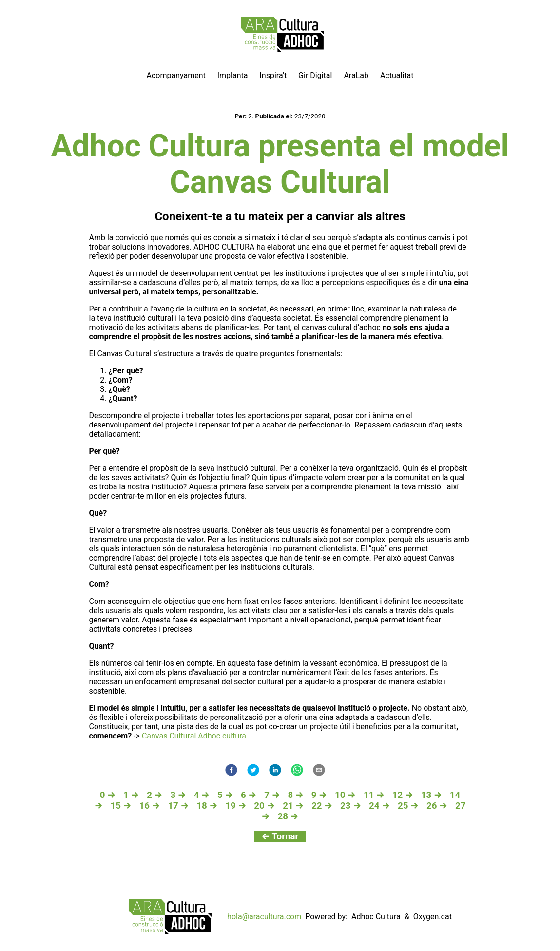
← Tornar (280, 836)
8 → (296, 795)
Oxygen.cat (433, 917)
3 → (178, 795)
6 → (249, 795)
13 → (432, 795)
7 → (272, 795)
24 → (379, 806)
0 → (108, 795)
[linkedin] (275, 771)
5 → (225, 795)
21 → (293, 806)
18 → (207, 806)
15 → (121, 806)
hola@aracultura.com (264, 917)
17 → (178, 806)
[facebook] (231, 771)
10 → (345, 795)
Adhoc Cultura (376, 917)
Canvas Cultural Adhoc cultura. (194, 736)
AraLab (356, 75)
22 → (322, 806)
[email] (319, 771)
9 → (319, 795)
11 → (374, 795)
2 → (154, 795)
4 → (202, 795)
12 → (403, 795)
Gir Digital (315, 75)
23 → (351, 806)
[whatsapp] (297, 771)
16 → (149, 806)
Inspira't (273, 75)
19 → (236, 806)
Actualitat (397, 75)
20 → (264, 806)
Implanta (233, 75)
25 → (408, 806)
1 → (131, 795)
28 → (288, 816)
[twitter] (253, 771)
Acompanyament (176, 75)
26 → (437, 806)
